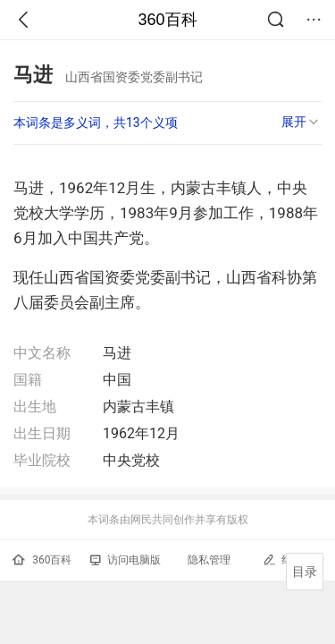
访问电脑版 (126, 560)
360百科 (167, 20)
